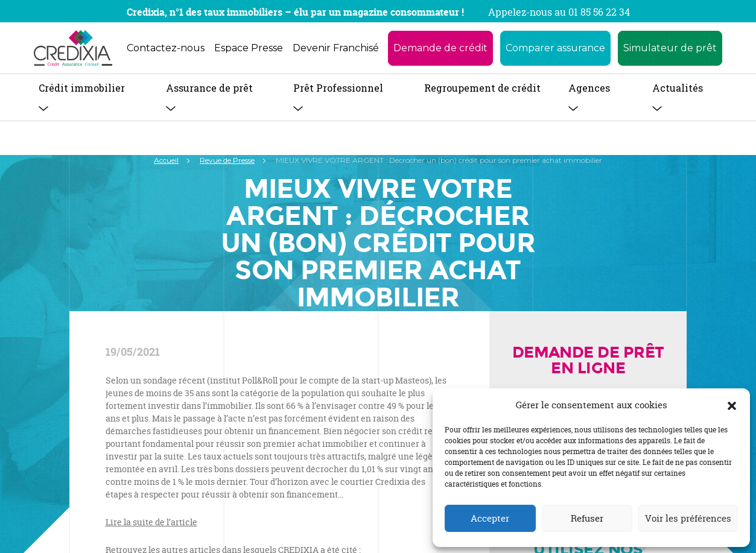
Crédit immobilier (82, 88)
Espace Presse (249, 48)
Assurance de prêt (209, 88)
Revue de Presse (227, 160)
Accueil (166, 160)
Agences (589, 88)
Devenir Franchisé (336, 48)
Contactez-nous (166, 48)
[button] (732, 405)
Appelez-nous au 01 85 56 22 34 (559, 12)
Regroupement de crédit (482, 88)
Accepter (490, 518)
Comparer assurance (555, 48)
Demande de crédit (440, 48)
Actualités (678, 88)
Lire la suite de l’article (151, 522)
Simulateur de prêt (670, 48)
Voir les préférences (688, 518)
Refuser (587, 518)
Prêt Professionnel (338, 88)
